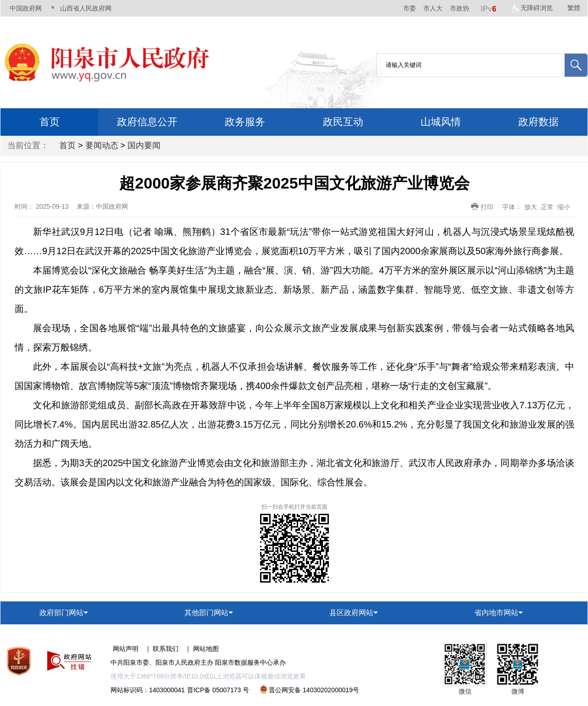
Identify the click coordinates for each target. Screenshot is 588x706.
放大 (531, 207)
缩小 (564, 207)
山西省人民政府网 (86, 8)
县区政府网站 (351, 613)
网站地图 (206, 649)
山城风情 (441, 122)
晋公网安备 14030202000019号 (310, 690)
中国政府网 (26, 8)
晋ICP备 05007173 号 (218, 690)
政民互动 (343, 122)
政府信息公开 (147, 122)
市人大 (433, 8)
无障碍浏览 (537, 8)
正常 (547, 207)
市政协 (460, 8)
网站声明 (126, 649)
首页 (50, 122)
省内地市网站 (496, 613)
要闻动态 (102, 145)
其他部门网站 (206, 613)
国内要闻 (144, 145)
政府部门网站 (61, 613)
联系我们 (166, 649)
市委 (410, 8)
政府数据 (538, 122)
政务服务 (245, 122)
